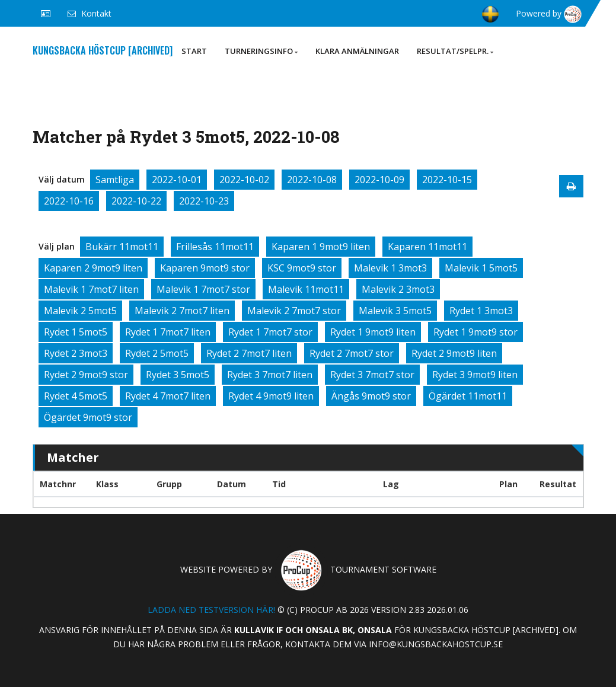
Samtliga (115, 180)
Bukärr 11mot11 (122, 247)
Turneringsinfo (261, 51)
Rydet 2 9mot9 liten (454, 353)
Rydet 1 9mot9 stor (475, 332)
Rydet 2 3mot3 (76, 353)
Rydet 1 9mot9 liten (373, 332)
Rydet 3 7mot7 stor (372, 375)
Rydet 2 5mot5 (157, 353)
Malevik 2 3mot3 (398, 289)
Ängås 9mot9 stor (371, 396)
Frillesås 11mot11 (215, 247)
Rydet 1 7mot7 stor (270, 332)
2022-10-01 (177, 180)
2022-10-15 (447, 180)
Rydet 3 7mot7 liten (270, 375)
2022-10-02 (244, 180)
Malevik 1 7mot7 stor (203, 289)
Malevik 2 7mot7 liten (182, 311)
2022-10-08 (312, 180)
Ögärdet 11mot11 (468, 396)
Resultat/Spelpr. (455, 51)
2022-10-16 (69, 201)
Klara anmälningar (357, 51)
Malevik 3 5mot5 (395, 311)
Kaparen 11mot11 (427, 247)
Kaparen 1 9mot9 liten (321, 247)
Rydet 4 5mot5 (76, 396)
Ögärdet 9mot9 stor (88, 417)
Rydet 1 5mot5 (76, 332)
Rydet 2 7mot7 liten (249, 353)
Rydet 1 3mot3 (481, 311)
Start (194, 51)
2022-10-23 (204, 201)
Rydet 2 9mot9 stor (86, 375)
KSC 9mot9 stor (302, 268)
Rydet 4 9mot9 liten (271, 396)
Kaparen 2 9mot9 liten (93, 268)
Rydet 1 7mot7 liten (168, 332)
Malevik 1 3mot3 (390, 268)
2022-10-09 (379, 180)
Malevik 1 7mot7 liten (91, 289)
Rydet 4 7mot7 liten (168, 396)
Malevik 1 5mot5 (481, 268)
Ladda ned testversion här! (211, 610)
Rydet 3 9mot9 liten (475, 375)
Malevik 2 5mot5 (80, 311)
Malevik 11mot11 (306, 289)
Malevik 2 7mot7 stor (294, 311)
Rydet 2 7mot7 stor (352, 353)
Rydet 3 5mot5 (178, 375)
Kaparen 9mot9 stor (205, 268)
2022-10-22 (136, 201)
